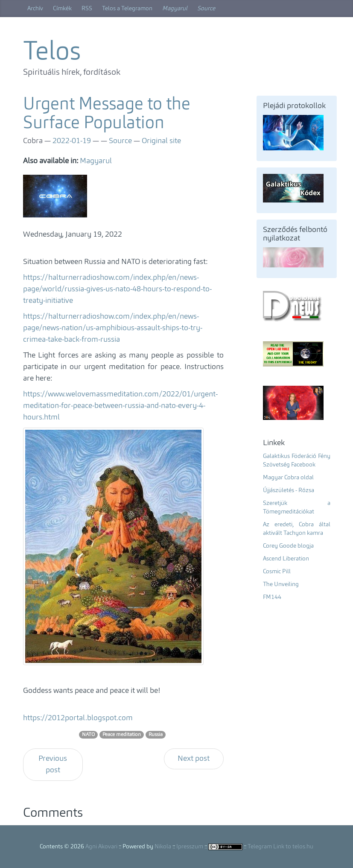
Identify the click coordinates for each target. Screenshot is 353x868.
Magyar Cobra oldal (288, 478)
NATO (88, 735)
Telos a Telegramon (127, 9)
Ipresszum (190, 847)
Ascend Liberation (286, 559)
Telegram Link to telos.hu (280, 847)
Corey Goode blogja (288, 546)
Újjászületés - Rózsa (289, 490)
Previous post (53, 764)
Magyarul (175, 9)
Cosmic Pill (277, 572)
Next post (194, 759)
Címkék (62, 9)
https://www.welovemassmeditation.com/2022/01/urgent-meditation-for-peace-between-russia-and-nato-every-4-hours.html (120, 406)
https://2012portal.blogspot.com (78, 718)
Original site (161, 141)
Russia (156, 735)
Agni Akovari (101, 847)
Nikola (163, 847)
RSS (87, 9)
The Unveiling (281, 584)
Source (206, 9)
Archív (35, 9)
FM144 (272, 597)
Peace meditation (122, 735)
